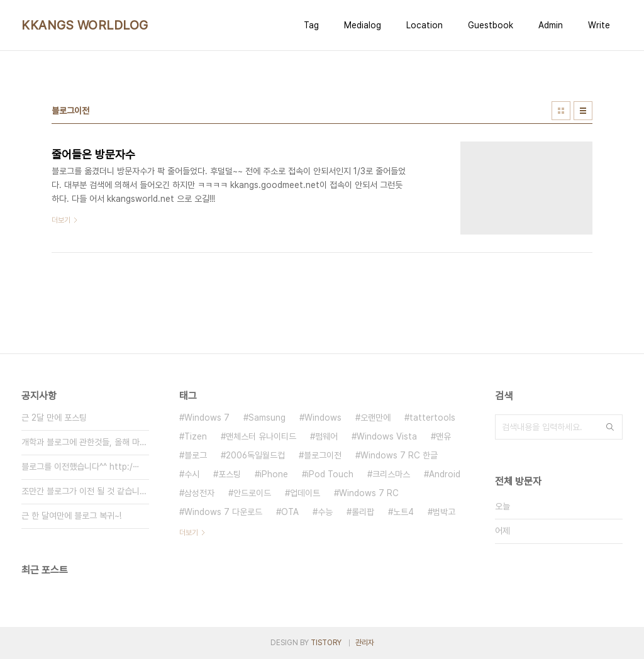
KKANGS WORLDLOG (85, 25)
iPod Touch (330, 474)
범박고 (444, 512)
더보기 (189, 533)
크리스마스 (391, 474)
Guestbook (491, 25)
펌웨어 (326, 436)
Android (445, 474)
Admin (551, 25)
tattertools (432, 418)
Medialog (363, 25)
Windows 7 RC (369, 493)
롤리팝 (363, 512)
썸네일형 (561, 111)
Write (599, 25)
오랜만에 (375, 418)
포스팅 (230, 474)
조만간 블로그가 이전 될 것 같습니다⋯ (85, 491)
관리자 (365, 643)
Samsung (267, 418)
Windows (323, 418)
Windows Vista (387, 436)
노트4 (403, 512)
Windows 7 (207, 418)
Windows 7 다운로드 (223, 512)
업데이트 (305, 493)
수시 (192, 474)
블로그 (196, 455)
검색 (610, 427)
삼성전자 (199, 493)
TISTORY (326, 643)
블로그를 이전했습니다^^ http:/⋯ (80, 467)
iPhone (274, 474)
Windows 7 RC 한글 (399, 455)
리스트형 (583, 111)
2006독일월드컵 (255, 455)
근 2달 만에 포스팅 (54, 418)
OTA (290, 512)
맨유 (443, 436)
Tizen (196, 436)
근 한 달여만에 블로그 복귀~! (71, 516)
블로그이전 (323, 455)
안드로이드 (252, 493)
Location (425, 25)
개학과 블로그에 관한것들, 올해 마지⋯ (85, 442)
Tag (311, 25)
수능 (325, 512)
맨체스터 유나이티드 (261, 436)
